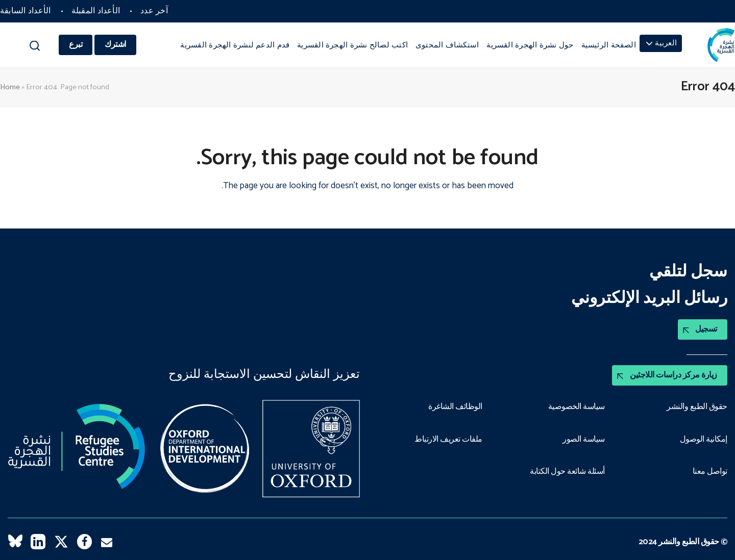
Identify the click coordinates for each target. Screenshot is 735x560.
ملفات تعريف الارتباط (448, 440)
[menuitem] (661, 43)
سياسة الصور (584, 440)
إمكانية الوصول (704, 440)
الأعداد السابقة (26, 11)
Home (10, 87)
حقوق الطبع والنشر (697, 407)
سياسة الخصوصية (577, 407)
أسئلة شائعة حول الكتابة (567, 472)
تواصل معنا (710, 472)
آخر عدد (154, 11)
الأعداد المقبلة (96, 11)
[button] (34, 48)
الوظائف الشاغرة (455, 407)
